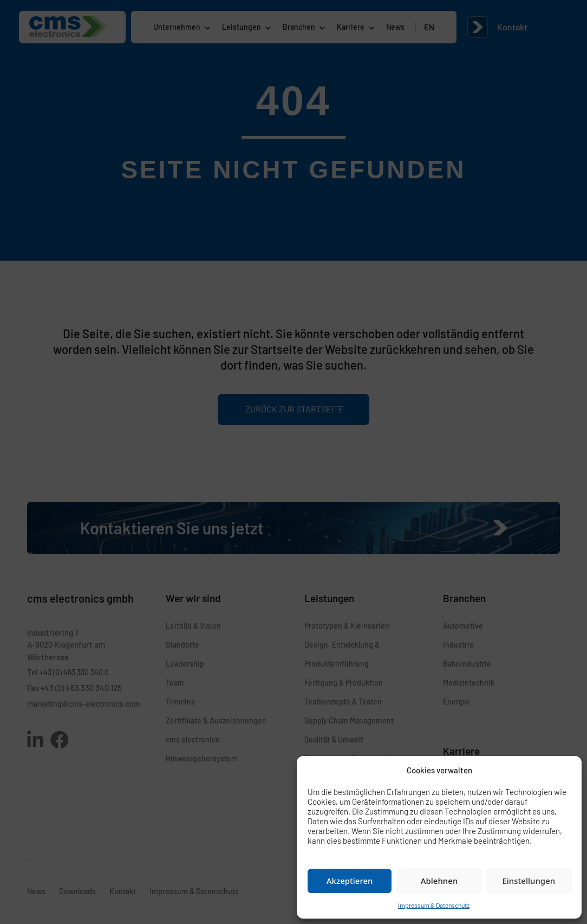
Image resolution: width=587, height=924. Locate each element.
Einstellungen (529, 881)
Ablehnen (439, 881)
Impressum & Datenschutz (434, 905)
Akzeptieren (350, 881)
